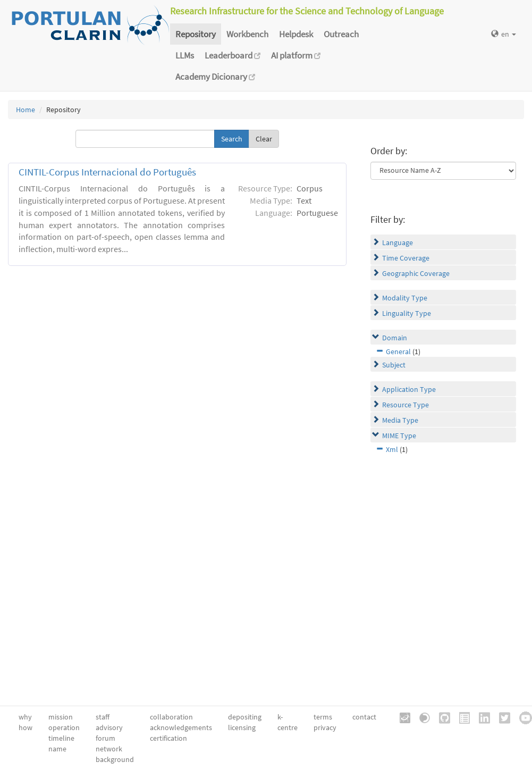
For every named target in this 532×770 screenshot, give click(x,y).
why (25, 717)
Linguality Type (407, 313)
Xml (392, 449)
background (115, 759)
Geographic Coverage (416, 273)
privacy (325, 727)
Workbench (247, 34)
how (26, 727)
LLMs (185, 55)
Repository (196, 34)
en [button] (504, 34)
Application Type (409, 389)
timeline (61, 738)
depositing (245, 717)
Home (26, 110)
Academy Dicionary (215, 77)
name (57, 749)
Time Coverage (406, 258)
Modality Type (405, 298)
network (109, 749)
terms (323, 717)
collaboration (171, 717)
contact (364, 717)
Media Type (400, 420)
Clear (264, 139)
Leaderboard (233, 55)
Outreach (341, 34)
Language (398, 242)
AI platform (296, 55)
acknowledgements (181, 727)
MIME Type (399, 436)
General (398, 351)
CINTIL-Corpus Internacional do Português (107, 172)
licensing (242, 727)
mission (61, 717)
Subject (394, 365)
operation (64, 727)
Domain (395, 338)
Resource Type (406, 405)
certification (168, 738)
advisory (109, 727)
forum (105, 738)
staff (103, 717)
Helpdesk (296, 34)
